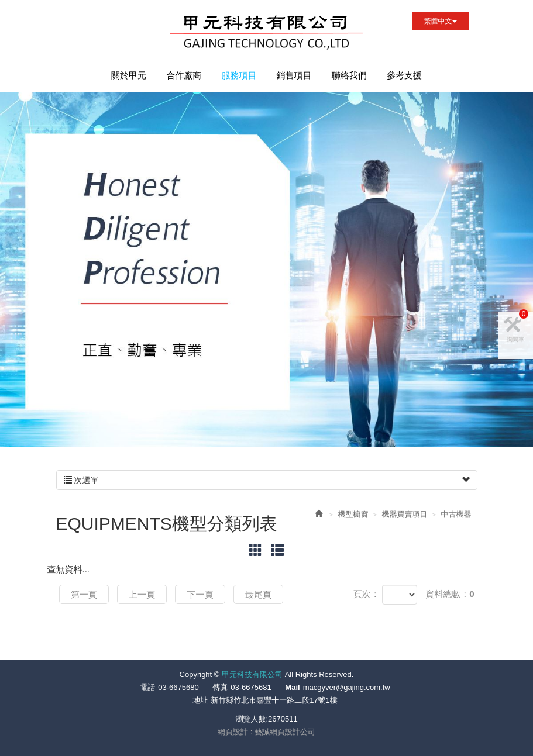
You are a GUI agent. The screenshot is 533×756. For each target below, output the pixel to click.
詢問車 (517, 342)
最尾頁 (262, 594)
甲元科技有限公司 (266, 34)
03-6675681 (251, 687)
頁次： (367, 594)
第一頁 (85, 594)
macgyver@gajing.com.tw (347, 687)
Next (65, 435)
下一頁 (203, 594)
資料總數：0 (450, 594)
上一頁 (144, 594)
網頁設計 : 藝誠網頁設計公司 (266, 732)
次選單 (267, 480)
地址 (200, 700)
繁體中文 (441, 21)
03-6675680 (178, 687)
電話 (147, 687)
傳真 (220, 687)
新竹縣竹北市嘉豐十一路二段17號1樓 (274, 700)
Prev (43, 435)
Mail (292, 687)
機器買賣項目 (405, 514)
